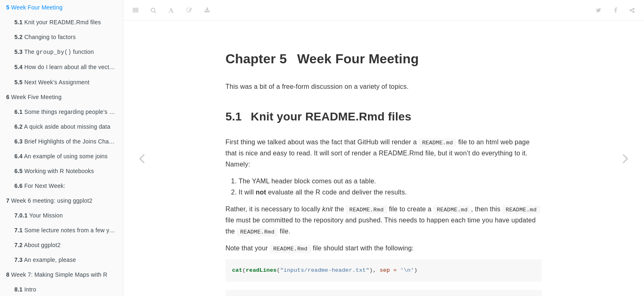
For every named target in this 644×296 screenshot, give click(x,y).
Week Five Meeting (34, 99)
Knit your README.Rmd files (58, 22)
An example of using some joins (61, 158)
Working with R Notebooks (54, 173)
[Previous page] (142, 158)
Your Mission (39, 217)
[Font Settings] (171, 10)
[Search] (153, 10)
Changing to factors (45, 37)
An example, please (45, 261)
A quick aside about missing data (62, 128)
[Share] (632, 10)
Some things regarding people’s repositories (69, 113)
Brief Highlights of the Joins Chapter (67, 143)
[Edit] (189, 10)
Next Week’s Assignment (52, 84)
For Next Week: (40, 187)
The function (54, 52)
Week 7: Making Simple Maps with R (57, 276)
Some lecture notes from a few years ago (69, 232)
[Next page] (626, 158)
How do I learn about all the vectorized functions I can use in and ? (69, 68)
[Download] (207, 10)
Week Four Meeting (34, 7)
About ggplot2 (37, 247)
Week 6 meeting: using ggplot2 (49, 202)
